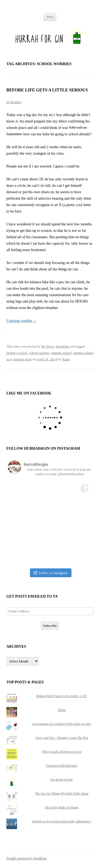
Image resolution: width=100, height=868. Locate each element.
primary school (17, 353)
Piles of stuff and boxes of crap (61, 752)
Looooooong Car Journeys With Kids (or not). (62, 724)
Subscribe (50, 626)
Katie (66, 359)
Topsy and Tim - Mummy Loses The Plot (62, 738)
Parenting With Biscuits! (62, 766)
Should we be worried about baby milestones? (61, 821)
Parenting (62, 346)
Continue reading (22, 321)
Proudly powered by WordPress (27, 858)
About (62, 710)
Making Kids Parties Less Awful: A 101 (62, 696)
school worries (39, 353)
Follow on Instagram (51, 573)
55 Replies (14, 102)
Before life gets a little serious (47, 90)
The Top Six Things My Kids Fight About (61, 794)
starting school (61, 353)
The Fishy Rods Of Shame (61, 807)
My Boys (47, 346)
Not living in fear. (61, 780)
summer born (23, 359)
